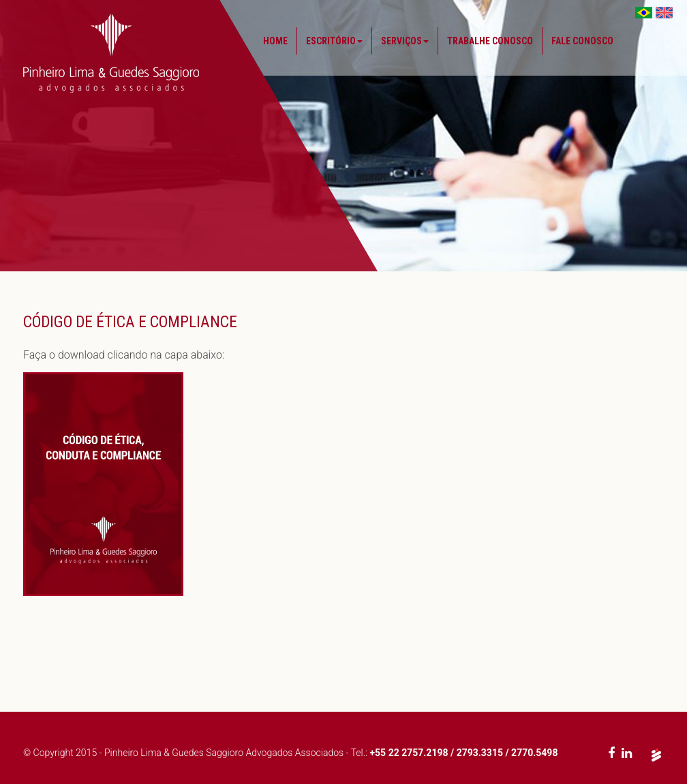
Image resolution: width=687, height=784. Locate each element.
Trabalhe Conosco (490, 41)
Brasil (644, 13)
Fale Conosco (582, 41)
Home (275, 41)
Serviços (405, 41)
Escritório (334, 41)
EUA (664, 13)
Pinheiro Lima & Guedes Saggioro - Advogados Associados (111, 53)
